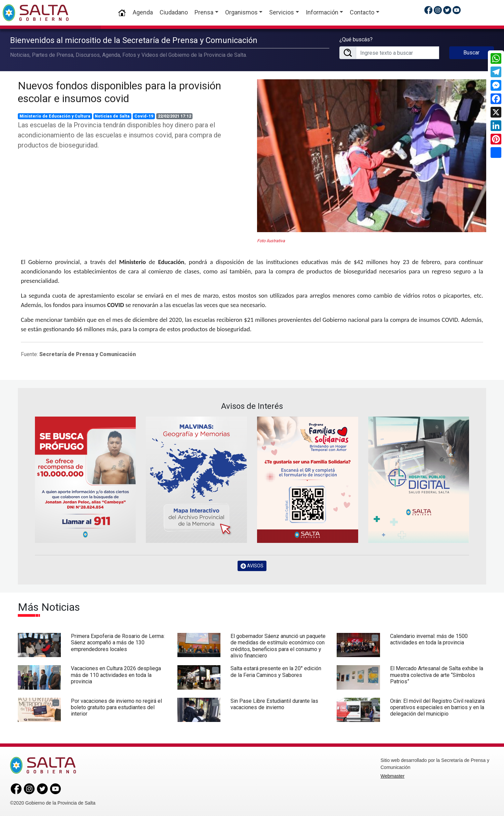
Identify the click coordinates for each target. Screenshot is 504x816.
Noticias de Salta (112, 116)
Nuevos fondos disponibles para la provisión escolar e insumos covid (119, 92)
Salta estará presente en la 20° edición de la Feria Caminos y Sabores (276, 672)
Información (322, 12)
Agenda (143, 12)
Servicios (282, 12)
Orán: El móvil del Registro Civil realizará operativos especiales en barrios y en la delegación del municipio (437, 707)
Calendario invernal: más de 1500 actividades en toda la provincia (429, 639)
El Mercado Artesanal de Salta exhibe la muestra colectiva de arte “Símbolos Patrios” (437, 675)
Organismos (241, 12)
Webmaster (393, 776)
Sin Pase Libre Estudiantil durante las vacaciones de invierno (274, 704)
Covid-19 (144, 116)
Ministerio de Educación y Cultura (55, 116)
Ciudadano (174, 12)
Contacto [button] (362, 12)
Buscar (471, 53)
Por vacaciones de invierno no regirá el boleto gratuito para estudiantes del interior (116, 707)
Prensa (204, 12)
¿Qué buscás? (356, 39)
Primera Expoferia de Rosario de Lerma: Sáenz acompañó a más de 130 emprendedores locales (118, 642)
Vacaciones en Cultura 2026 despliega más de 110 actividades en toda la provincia (116, 675)
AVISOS (252, 566)
